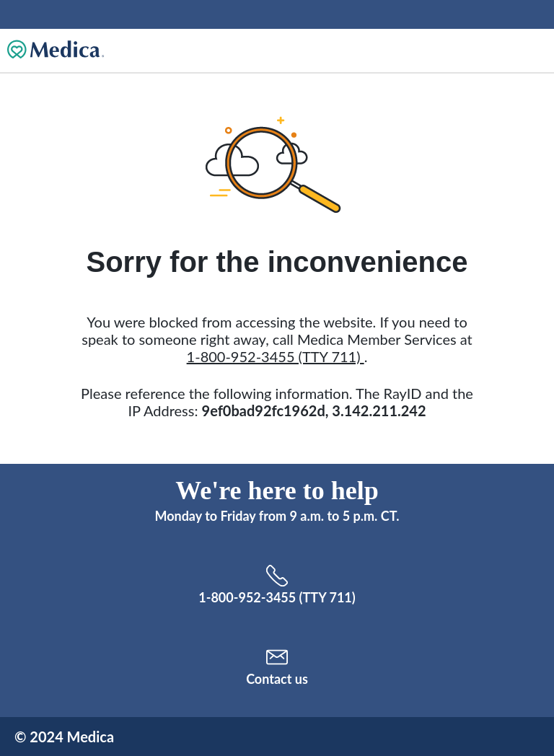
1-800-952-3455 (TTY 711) (276, 356)
